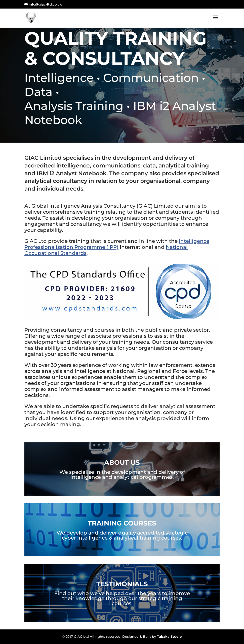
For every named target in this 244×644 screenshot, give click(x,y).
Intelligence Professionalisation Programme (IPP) (117, 244)
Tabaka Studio (169, 636)
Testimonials (122, 584)
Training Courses (122, 523)
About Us (122, 462)
